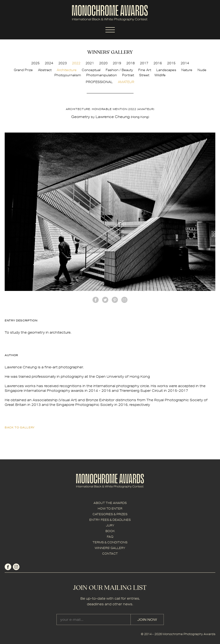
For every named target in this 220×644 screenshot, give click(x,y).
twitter (105, 300)
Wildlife (160, 75)
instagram (16, 567)
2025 (35, 63)
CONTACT (110, 554)
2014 (185, 63)
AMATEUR (126, 82)
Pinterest (115, 300)
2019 (117, 63)
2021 (90, 63)
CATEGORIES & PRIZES (110, 514)
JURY (110, 525)
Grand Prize (23, 70)
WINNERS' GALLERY (110, 548)
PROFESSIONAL (99, 82)
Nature (187, 70)
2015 (171, 63)
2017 (144, 63)
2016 (158, 63)
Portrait (128, 75)
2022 (76, 63)
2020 (103, 63)
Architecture (67, 70)
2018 (131, 63)
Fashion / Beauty (119, 70)
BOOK (110, 531)
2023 (63, 63)
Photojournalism (68, 75)
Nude (202, 70)
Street (144, 75)
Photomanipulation (102, 75)
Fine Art (145, 70)
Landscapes (166, 70)
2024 (49, 63)
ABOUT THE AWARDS (110, 503)
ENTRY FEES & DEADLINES (110, 520)
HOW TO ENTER (110, 509)
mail (124, 300)
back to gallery (20, 427)
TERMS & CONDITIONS (110, 542)
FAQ (110, 537)
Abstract (45, 70)
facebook (96, 300)
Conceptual (91, 70)
